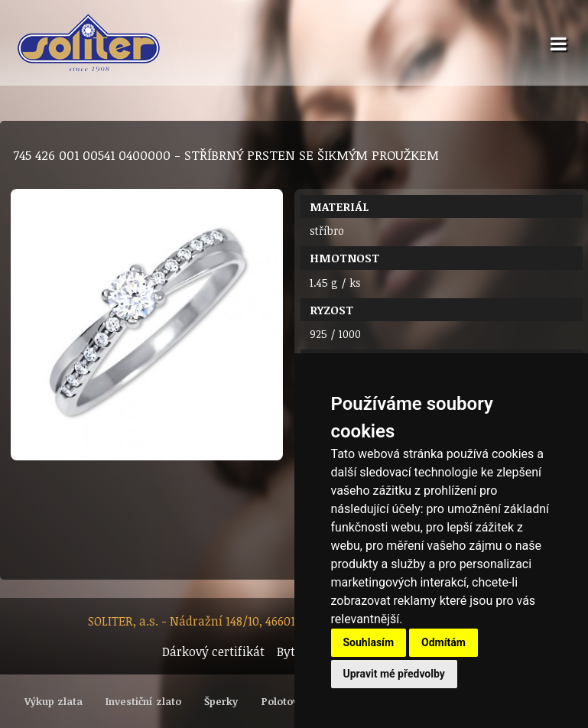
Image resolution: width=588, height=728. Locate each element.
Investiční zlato (143, 701)
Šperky (221, 701)
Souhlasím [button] (369, 642)
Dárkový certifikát (213, 652)
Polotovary (288, 701)
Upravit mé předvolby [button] (394, 674)
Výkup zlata (54, 701)
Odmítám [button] (443, 642)
